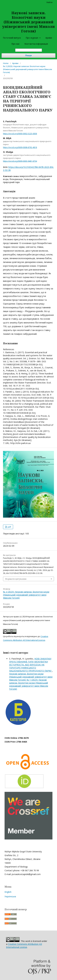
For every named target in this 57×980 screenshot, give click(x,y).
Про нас (16, 44)
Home (6, 63)
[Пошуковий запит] (29, 50)
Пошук (29, 55)
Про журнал (32, 38)
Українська (10, 896)
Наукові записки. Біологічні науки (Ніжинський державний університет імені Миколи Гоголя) (28, 22)
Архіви (49, 38)
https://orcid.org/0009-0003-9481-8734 (20, 161)
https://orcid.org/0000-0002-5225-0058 (20, 134)
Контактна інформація (36, 44)
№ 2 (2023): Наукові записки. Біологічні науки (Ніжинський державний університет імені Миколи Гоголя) (28, 69)
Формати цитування (16, 579)
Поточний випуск (12, 38)
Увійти (49, 2)
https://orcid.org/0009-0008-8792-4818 (20, 147)
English (8, 892)
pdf (9, 527)
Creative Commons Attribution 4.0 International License (24, 946)
